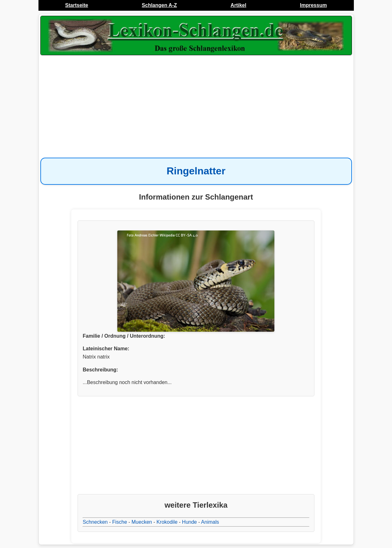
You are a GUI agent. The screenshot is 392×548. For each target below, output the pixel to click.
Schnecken (95, 522)
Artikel (238, 5)
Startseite (77, 5)
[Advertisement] (196, 107)
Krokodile (167, 522)
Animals (210, 522)
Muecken (142, 522)
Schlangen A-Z (159, 5)
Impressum (313, 5)
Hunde (189, 522)
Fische (120, 522)
